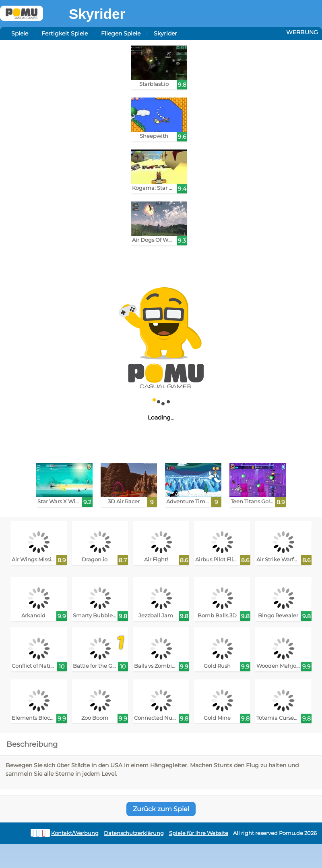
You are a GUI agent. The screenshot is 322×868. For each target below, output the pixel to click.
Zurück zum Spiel (161, 809)
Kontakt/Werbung (75, 833)
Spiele (20, 33)
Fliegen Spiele (121, 33)
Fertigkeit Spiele (65, 33)
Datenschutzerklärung (134, 833)
